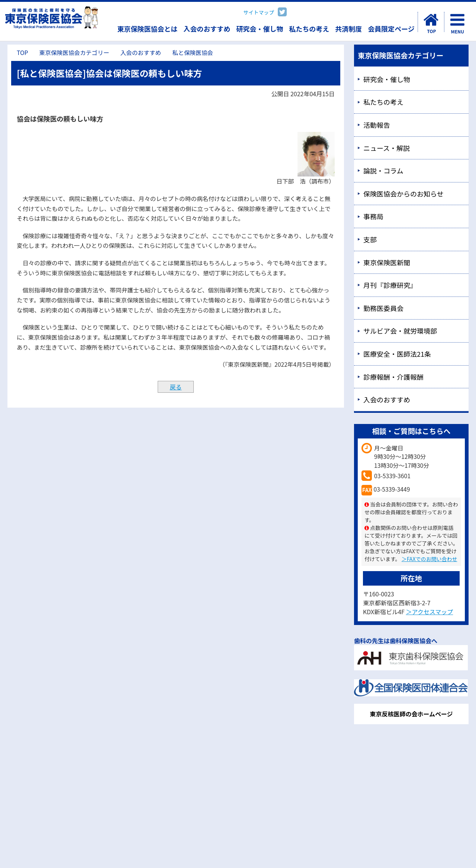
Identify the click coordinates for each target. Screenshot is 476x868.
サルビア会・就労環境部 (400, 331)
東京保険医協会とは (147, 29)
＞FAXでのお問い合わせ (430, 559)
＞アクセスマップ (429, 612)
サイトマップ (259, 12)
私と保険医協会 (193, 53)
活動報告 (377, 125)
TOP (22, 53)
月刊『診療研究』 (390, 285)
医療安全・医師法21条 (397, 354)
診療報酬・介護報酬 (393, 377)
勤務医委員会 (383, 308)
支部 (370, 239)
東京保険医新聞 (387, 262)
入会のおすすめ (207, 29)
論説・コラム (383, 171)
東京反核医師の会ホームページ (411, 714)
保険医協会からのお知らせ (403, 194)
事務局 (373, 216)
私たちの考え (309, 29)
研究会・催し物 (260, 29)
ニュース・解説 (387, 148)
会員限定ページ (391, 29)
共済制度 (348, 29)
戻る (176, 387)
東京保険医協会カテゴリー (74, 53)
